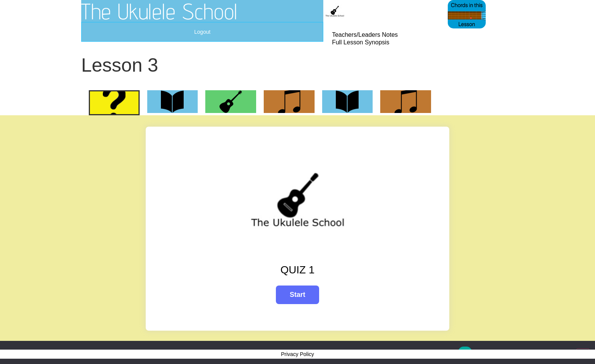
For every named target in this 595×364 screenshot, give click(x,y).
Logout (202, 32)
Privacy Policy (297, 354)
